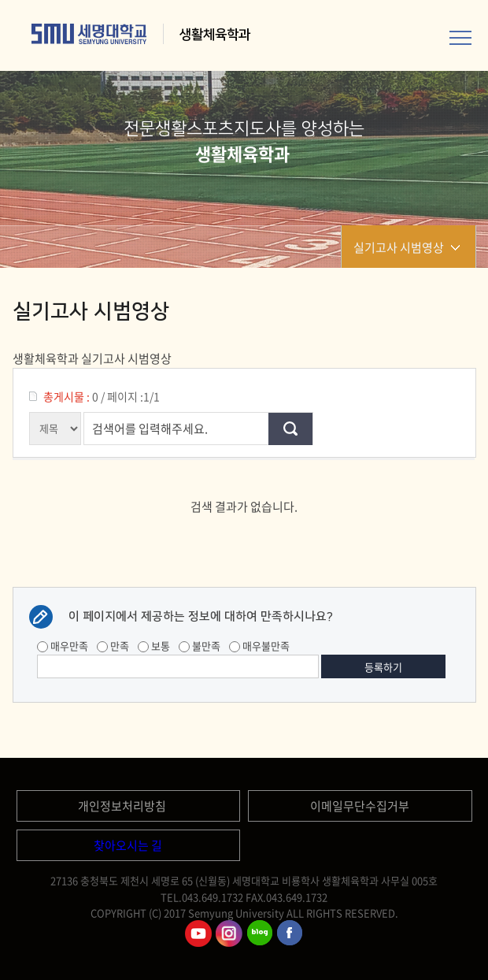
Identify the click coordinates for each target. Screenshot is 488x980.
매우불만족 (259, 646)
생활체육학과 (216, 35)
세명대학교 (89, 34)
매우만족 (63, 646)
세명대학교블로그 (260, 934)
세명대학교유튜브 (198, 934)
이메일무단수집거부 (360, 806)
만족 (113, 646)
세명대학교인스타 (229, 934)
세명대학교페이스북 (290, 934)
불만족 (200, 646)
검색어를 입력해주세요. (150, 429)
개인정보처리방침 (122, 806)
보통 (154, 646)
